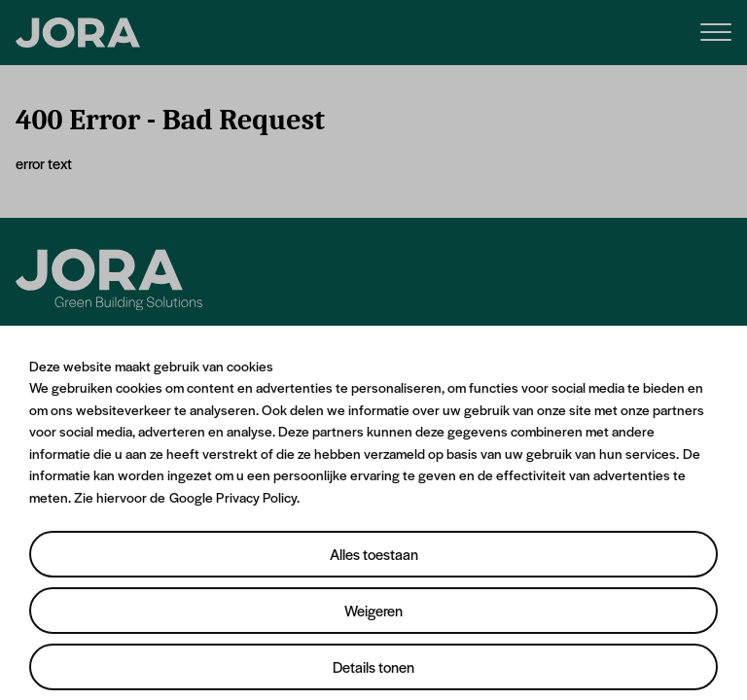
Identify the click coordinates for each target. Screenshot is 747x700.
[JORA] (78, 33)
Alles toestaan (374, 554)
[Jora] (109, 280)
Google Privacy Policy (233, 497)
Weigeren (373, 610)
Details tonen (373, 666)
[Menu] (716, 31)
